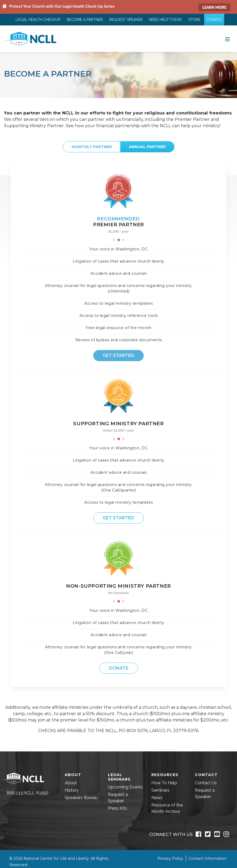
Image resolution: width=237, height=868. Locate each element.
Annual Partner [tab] (147, 147)
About (71, 783)
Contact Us (206, 783)
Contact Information (207, 858)
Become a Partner (85, 20)
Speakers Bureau (81, 798)
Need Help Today (166, 20)
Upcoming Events (125, 787)
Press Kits (117, 808)
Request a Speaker (118, 798)
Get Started (118, 355)
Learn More (214, 7)
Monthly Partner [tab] (92, 147)
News (157, 798)
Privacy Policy (170, 858)
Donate (214, 20)
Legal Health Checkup (38, 20)
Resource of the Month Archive (167, 808)
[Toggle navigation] (227, 39)
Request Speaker (126, 20)
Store (194, 20)
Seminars (160, 790)
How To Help (164, 783)
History (72, 790)
